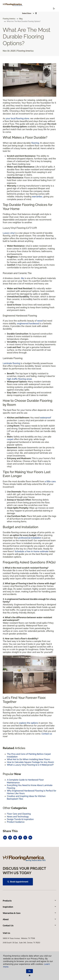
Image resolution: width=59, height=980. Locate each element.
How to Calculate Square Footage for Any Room (30, 762)
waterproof (45, 418)
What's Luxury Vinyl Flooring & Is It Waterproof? (30, 765)
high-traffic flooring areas (19, 379)
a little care (50, 481)
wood (40, 321)
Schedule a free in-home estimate (32, 551)
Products (29, 901)
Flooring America (9, 19)
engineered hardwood (28, 323)
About (29, 919)
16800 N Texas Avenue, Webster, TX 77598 (19, 938)
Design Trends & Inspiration (20, 819)
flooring (35, 143)
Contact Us (29, 926)
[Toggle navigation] (54, 8)
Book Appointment (18, 882)
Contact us (47, 734)
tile (23, 278)
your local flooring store (17, 118)
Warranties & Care (29, 913)
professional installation (30, 538)
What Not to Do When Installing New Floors (28, 759)
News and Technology (18, 817)
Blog (21, 19)
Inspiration (29, 907)
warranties (37, 197)
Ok (29, 971)
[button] (28, 13)
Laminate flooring (11, 363)
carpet (10, 439)
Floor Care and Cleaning (19, 814)
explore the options (29, 723)
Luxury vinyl (9, 233)
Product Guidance (16, 822)
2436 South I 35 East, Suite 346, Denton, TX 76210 (21, 943)
